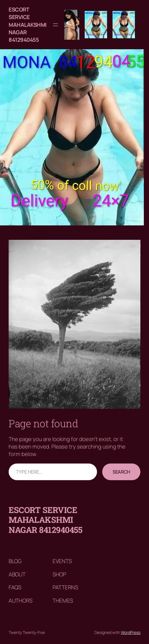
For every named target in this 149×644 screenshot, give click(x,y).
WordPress (131, 632)
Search (121, 472)
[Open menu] (55, 25)
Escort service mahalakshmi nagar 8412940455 (28, 25)
